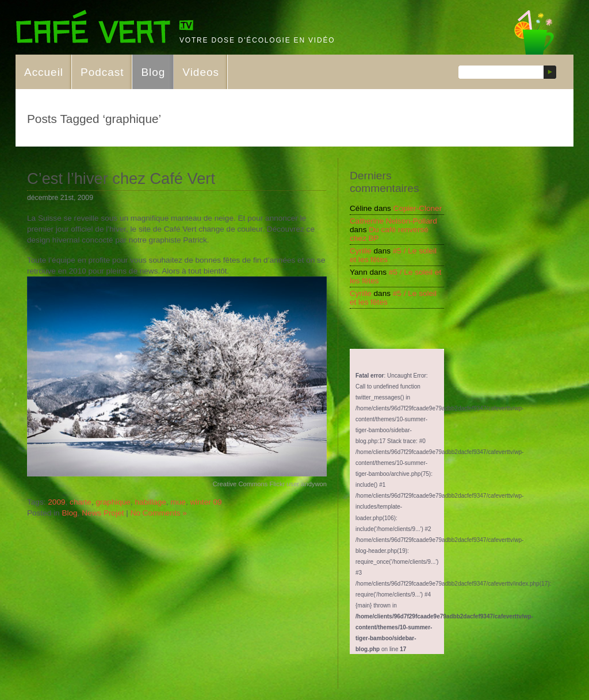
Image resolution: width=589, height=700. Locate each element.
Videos (201, 72)
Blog (153, 72)
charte (81, 502)
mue (178, 502)
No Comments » (159, 513)
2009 (56, 502)
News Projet (103, 513)
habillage (150, 502)
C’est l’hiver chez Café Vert (121, 178)
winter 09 (206, 502)
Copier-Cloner (418, 208)
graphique (113, 502)
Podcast (102, 72)
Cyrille (361, 251)
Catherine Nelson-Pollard (393, 221)
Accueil (44, 72)
